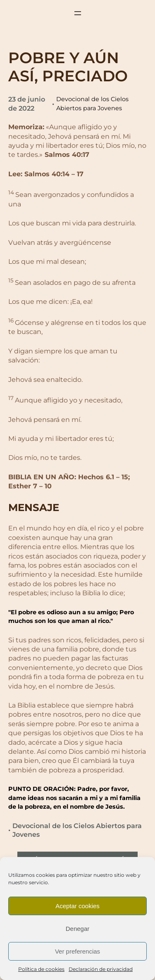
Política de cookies (41, 969)
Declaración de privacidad (101, 969)
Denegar (78, 929)
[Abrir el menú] (78, 13)
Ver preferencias (77, 951)
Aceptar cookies (77, 906)
